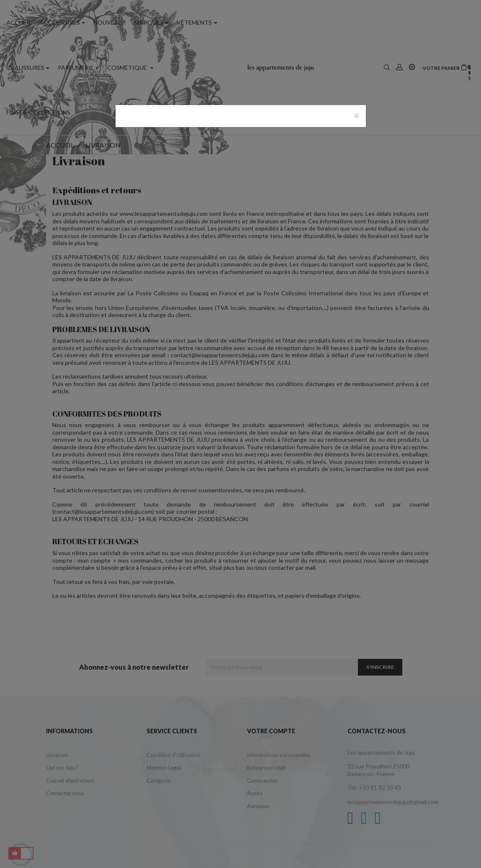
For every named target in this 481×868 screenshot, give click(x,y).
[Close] (357, 115)
